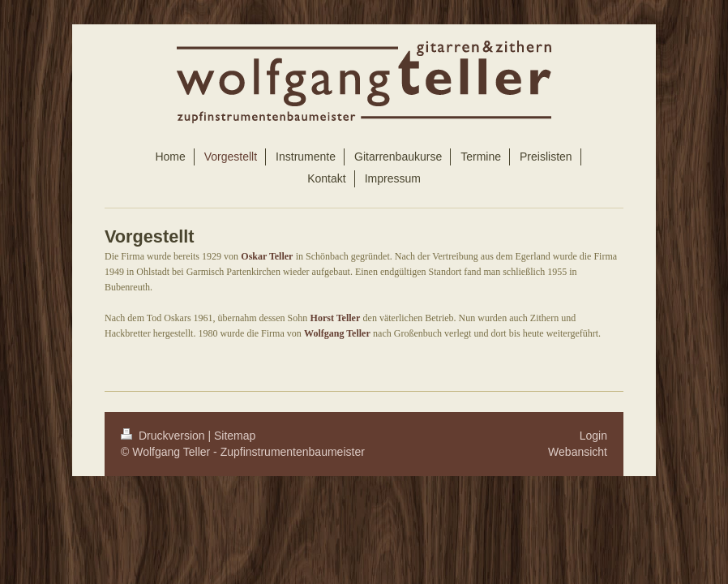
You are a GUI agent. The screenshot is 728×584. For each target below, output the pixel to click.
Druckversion (164, 436)
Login (593, 436)
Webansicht (578, 452)
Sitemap (235, 436)
